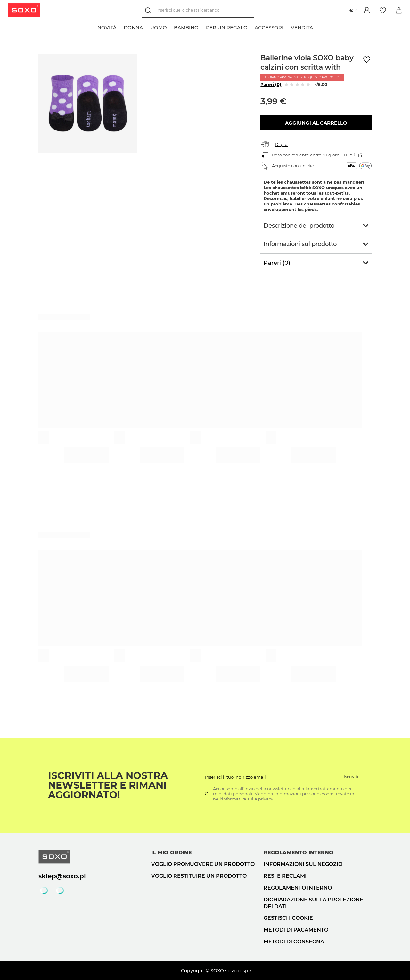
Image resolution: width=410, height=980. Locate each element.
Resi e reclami (285, 876)
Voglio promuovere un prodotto (203, 864)
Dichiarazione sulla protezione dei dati (313, 903)
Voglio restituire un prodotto (199, 876)
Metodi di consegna (294, 942)
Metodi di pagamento (296, 930)
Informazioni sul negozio (303, 864)
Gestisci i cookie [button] (288, 918)
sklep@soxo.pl (62, 876)
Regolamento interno (298, 888)
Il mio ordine (172, 853)
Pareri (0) (271, 84)
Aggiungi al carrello (316, 123)
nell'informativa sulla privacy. (244, 799)
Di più (281, 144)
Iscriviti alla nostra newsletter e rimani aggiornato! (108, 785)
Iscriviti (351, 777)
